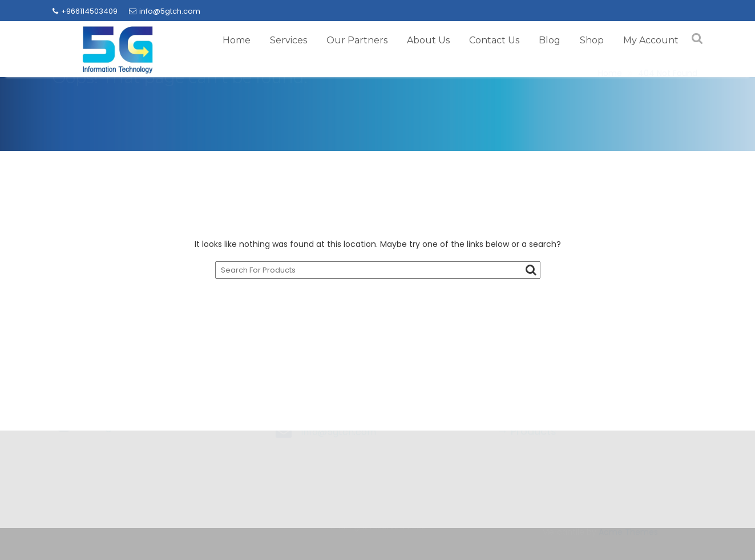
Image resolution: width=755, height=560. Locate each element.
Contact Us (494, 40)
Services (288, 40)
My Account (651, 40)
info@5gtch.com (165, 11)
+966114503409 (85, 11)
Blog (550, 40)
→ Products (527, 465)
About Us (428, 40)
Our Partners (357, 40)
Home (237, 40)
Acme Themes (628, 538)
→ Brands (522, 443)
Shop (592, 40)
